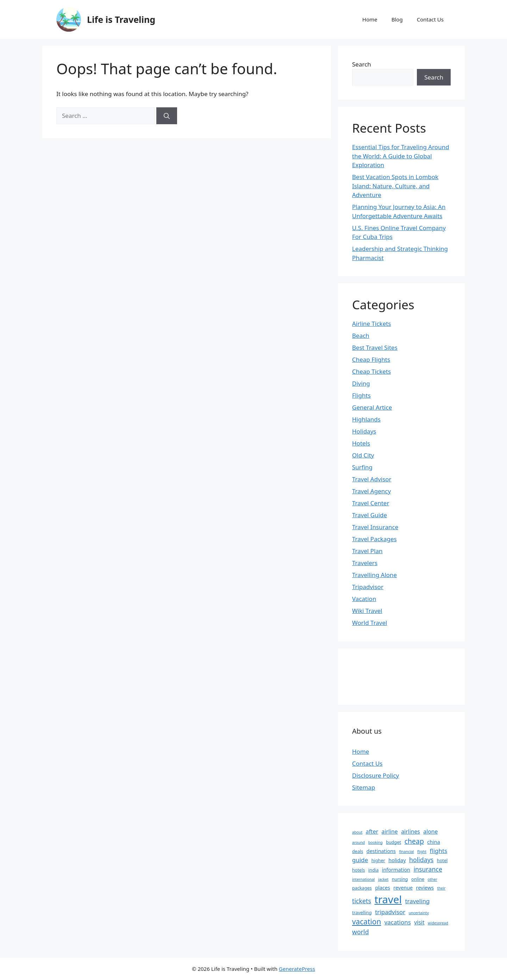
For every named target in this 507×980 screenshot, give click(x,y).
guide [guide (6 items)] (360, 860)
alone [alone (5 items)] (430, 832)
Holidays (364, 431)
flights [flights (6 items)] (439, 851)
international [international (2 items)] (364, 879)
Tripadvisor (368, 587)
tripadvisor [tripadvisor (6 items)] (390, 912)
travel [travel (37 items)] (388, 899)
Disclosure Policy (375, 775)
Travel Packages (374, 539)
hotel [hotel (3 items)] (442, 860)
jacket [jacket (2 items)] (383, 879)
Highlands (366, 419)
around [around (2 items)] (358, 842)
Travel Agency (371, 491)
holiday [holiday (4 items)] (397, 860)
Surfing (362, 467)
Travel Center (371, 503)
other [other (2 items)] (433, 879)
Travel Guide (370, 515)
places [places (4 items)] (383, 888)
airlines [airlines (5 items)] (411, 832)
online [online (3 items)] (418, 879)
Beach (361, 336)
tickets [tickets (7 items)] (362, 901)
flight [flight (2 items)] (422, 852)
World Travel (370, 623)
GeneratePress (297, 969)
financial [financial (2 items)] (406, 852)
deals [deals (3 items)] (358, 851)
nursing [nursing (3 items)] (400, 879)
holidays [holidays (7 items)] (421, 860)
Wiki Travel (367, 611)
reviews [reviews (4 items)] (425, 888)
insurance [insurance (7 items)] (428, 869)
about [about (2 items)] (357, 832)
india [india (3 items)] (373, 870)
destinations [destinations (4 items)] (381, 851)
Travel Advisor (372, 479)
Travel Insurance (375, 527)
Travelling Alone (374, 575)
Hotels (361, 443)
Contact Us (430, 19)
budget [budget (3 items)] (393, 842)
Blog (397, 19)
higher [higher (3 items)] (378, 860)
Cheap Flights (371, 359)
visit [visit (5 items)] (419, 922)
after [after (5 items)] (372, 832)
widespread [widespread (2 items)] (438, 923)
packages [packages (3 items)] (362, 888)
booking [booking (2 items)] (375, 842)
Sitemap (364, 787)
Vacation (364, 599)
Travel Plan (367, 551)
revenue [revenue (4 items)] (403, 888)
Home (370, 19)
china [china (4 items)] (433, 842)
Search (362, 64)
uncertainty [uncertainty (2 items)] (419, 913)
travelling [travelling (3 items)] (362, 912)
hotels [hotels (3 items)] (359, 870)
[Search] (167, 116)
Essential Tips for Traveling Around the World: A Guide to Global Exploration (401, 156)
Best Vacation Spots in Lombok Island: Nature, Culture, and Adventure (395, 186)
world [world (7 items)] (361, 932)
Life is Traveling (121, 19)
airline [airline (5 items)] (390, 832)
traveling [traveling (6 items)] (417, 901)
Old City (363, 455)
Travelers (365, 563)
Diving (361, 383)
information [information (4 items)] (396, 870)
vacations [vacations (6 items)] (398, 922)
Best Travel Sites (375, 347)
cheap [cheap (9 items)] (414, 841)
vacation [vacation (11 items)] (367, 922)
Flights (361, 395)
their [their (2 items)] (442, 888)
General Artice (372, 407)
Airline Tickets (372, 324)
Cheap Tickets (371, 371)
